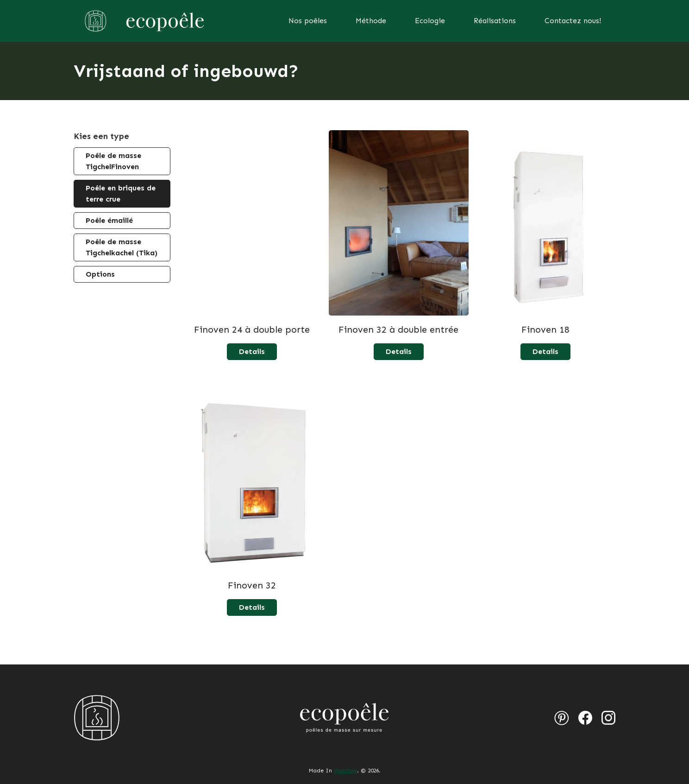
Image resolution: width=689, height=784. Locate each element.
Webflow (345, 771)
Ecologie (430, 21)
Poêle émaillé (109, 220)
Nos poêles (308, 21)
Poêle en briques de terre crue (121, 193)
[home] (143, 21)
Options (100, 274)
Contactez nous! (573, 21)
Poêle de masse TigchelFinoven (113, 161)
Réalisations (495, 21)
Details (252, 351)
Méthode (371, 21)
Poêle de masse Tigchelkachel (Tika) (122, 247)
